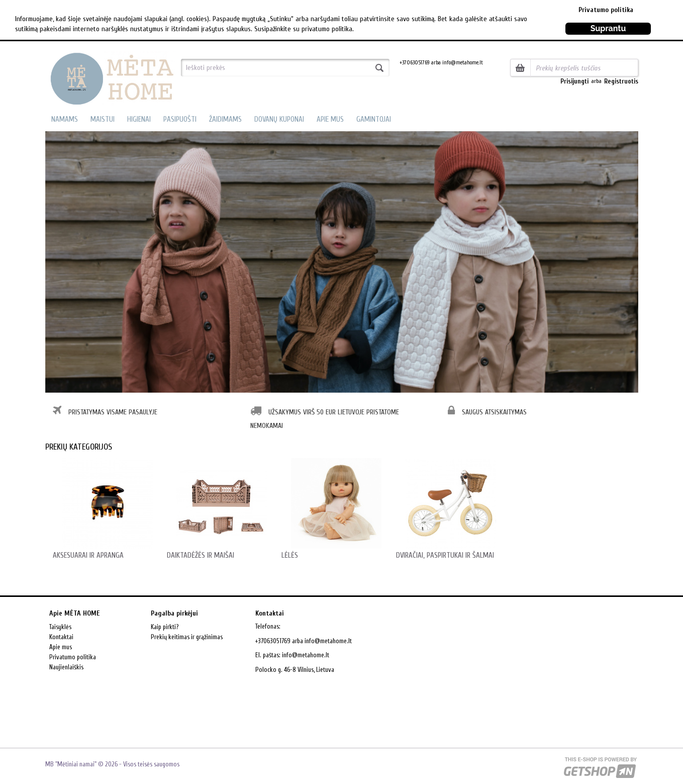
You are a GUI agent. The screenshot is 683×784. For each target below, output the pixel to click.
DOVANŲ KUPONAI (279, 119)
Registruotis (621, 81)
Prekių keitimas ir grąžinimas (187, 637)
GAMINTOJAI (374, 119)
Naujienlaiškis (66, 667)
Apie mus (61, 647)
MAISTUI (103, 119)
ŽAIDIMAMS (225, 119)
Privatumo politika (606, 10)
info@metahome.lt (306, 655)
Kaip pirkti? (165, 627)
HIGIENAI (139, 119)
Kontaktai (61, 637)
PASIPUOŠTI (180, 119)
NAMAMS (65, 119)
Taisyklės (60, 627)
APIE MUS (330, 119)
